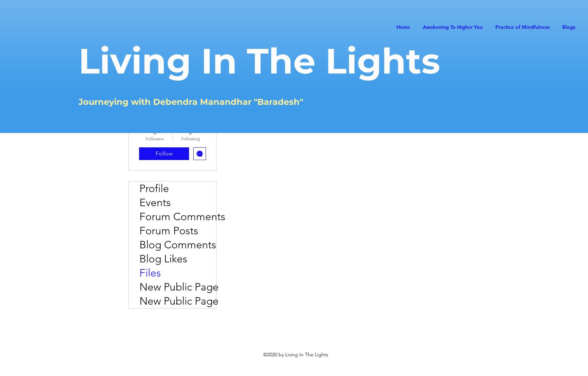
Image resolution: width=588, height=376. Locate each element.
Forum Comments (178, 217)
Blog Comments (178, 245)
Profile (154, 189)
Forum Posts (169, 231)
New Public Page (178, 287)
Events (155, 203)
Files (150, 273)
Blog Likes (163, 259)
